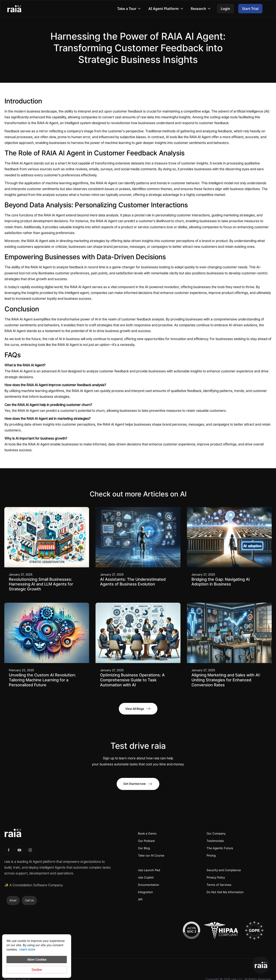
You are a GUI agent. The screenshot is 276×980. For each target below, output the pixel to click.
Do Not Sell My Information (225, 892)
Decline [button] (37, 970)
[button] (129, 9)
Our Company (216, 833)
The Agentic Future (220, 848)
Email (13, 900)
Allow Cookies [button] (37, 960)
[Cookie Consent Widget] (37, 956)
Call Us (29, 900)
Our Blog (144, 848)
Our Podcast (146, 841)
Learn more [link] (27, 949)
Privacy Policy (216, 877)
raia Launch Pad (149, 870)
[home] (19, 9)
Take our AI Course (151, 855)
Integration (145, 892)
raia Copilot (146, 877)
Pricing (211, 855)
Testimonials (215, 841)
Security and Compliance (224, 870)
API (140, 899)
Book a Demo (147, 833)
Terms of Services (219, 885)
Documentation (149, 885)
